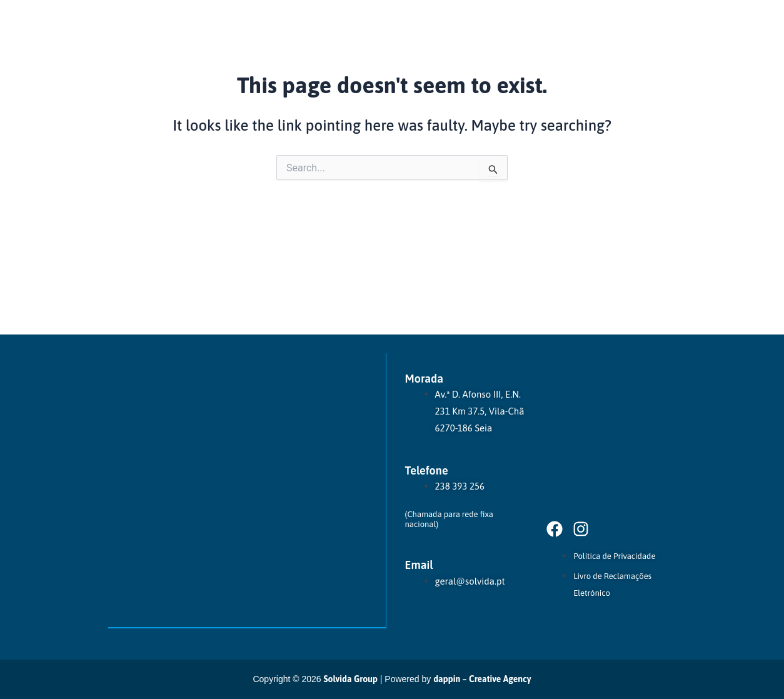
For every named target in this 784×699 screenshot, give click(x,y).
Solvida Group (351, 679)
